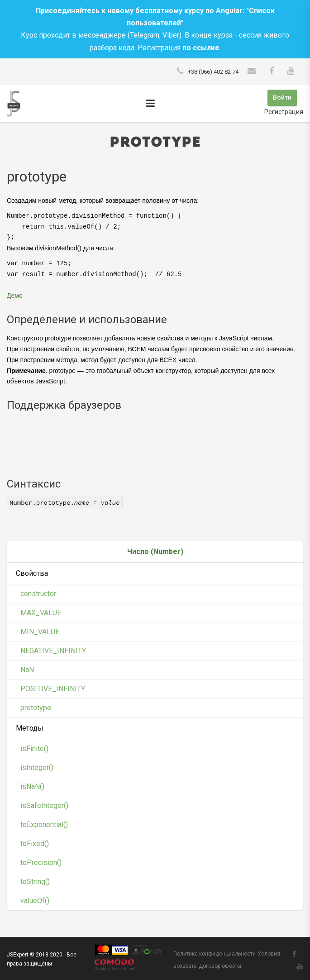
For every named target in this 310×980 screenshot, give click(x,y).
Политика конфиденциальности (215, 952)
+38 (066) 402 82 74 (213, 72)
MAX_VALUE (41, 611)
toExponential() (44, 823)
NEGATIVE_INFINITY (53, 649)
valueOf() (35, 899)
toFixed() (35, 842)
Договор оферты (220, 965)
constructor (38, 592)
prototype (36, 706)
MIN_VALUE (40, 630)
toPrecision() (41, 861)
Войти (282, 97)
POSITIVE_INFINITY (53, 687)
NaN (27, 668)
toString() (35, 880)
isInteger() (37, 766)
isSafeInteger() (44, 804)
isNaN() (32, 785)
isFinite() (34, 747)
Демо (15, 294)
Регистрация (284, 111)
